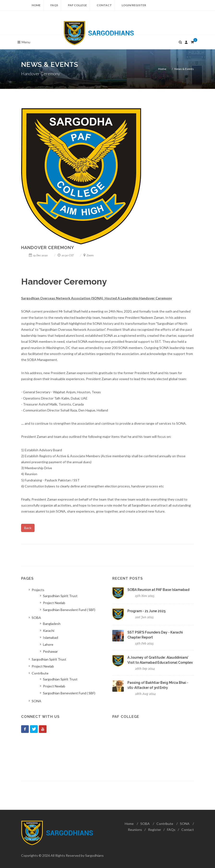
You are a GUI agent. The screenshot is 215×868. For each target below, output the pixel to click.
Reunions (135, 830)
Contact (104, 5)
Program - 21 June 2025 (146, 611)
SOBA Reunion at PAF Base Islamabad (158, 590)
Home (36, 5)
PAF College (77, 5)
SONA (185, 824)
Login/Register (134, 5)
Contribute (165, 824)
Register (155, 830)
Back (28, 528)
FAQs (54, 5)
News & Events (184, 69)
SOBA (145, 824)
